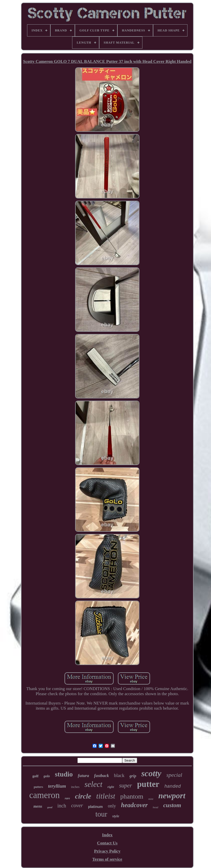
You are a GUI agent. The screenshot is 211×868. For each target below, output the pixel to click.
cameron (44, 795)
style (116, 816)
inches (75, 787)
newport (172, 796)
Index (107, 835)
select (93, 784)
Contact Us (107, 843)
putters (38, 787)
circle (83, 796)
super (126, 786)
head (155, 807)
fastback (102, 776)
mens (38, 806)
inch (62, 806)
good (50, 807)
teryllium (57, 786)
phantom (132, 796)
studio (64, 774)
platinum (95, 807)
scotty (151, 773)
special (174, 775)
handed (173, 786)
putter (148, 784)
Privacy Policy (107, 851)
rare (67, 798)
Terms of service (107, 859)
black (119, 775)
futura (83, 776)
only (112, 806)
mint (151, 799)
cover (77, 805)
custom (172, 805)
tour (101, 814)
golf (35, 776)
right (111, 787)
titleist (106, 796)
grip (133, 776)
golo (47, 776)
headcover (134, 805)
